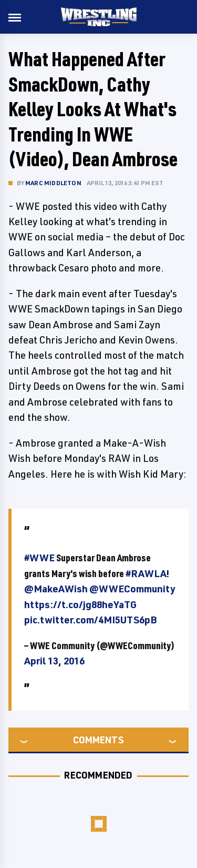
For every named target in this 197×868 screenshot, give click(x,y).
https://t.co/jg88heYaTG (80, 604)
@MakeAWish (56, 589)
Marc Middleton (53, 183)
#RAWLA (146, 573)
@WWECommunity (132, 589)
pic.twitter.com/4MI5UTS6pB (90, 620)
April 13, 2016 (54, 661)
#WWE (39, 558)
